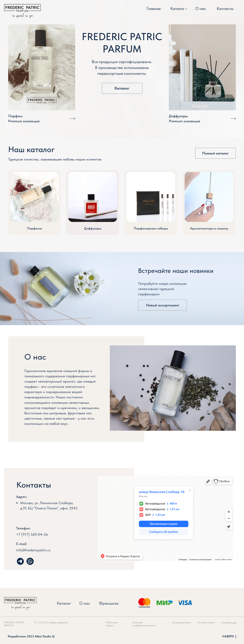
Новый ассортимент (158, 305)
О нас (201, 8)
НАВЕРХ (229, 637)
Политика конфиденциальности (148, 624)
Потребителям (233, 623)
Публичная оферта (116, 624)
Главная (154, 8)
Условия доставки (186, 622)
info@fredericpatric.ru (29, 550)
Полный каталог (215, 153)
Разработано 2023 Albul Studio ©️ (31, 636)
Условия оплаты (211, 622)
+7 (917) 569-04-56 (23, 534)
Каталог (177, 8)
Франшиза (104, 603)
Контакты (225, 8)
